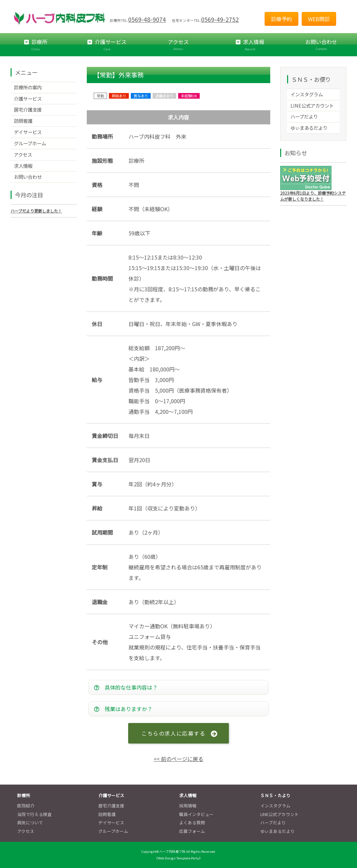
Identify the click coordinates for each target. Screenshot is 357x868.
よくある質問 (192, 823)
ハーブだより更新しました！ (36, 211)
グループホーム (30, 143)
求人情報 (250, 45)
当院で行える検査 (34, 814)
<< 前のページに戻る (178, 759)
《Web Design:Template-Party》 (178, 858)
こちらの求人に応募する (173, 733)
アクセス (178, 45)
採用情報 (188, 806)
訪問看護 (23, 121)
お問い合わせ (321, 45)
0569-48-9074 (147, 19)
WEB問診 (319, 19)
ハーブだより (304, 116)
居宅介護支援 (28, 109)
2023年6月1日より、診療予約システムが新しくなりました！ (313, 196)
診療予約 (281, 19)
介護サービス (107, 45)
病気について (30, 823)
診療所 (36, 45)
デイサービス (28, 132)
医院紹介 (26, 806)
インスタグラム (307, 94)
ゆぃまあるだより (309, 128)
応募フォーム (192, 831)
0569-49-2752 (220, 19)
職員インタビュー (196, 814)
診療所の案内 (28, 87)
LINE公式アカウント (312, 105)
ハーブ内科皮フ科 (172, 852)
